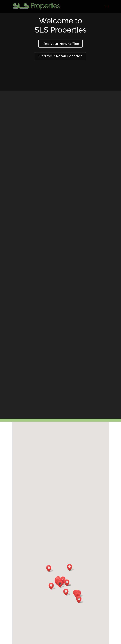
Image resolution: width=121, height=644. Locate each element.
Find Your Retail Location (60, 56)
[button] (61, 584)
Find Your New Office (60, 44)
